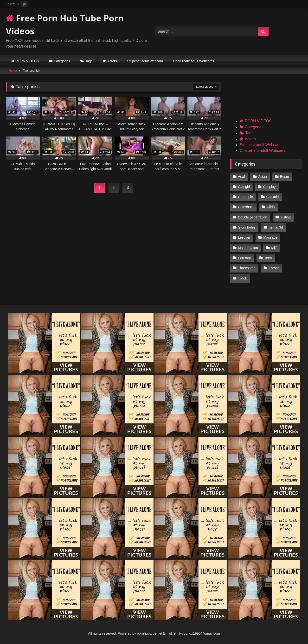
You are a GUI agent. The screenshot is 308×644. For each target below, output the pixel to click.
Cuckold (272, 197)
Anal (241, 177)
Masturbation (248, 248)
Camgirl (244, 187)
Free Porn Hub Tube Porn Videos (65, 25)
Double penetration (253, 217)
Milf (274, 248)
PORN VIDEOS (27, 61)
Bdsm (285, 177)
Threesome (247, 268)
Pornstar (244, 258)
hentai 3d (276, 227)
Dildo (271, 207)
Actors (112, 61)
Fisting (286, 217)
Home (13, 71)
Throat (274, 268)
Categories (62, 61)
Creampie (245, 197)
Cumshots (246, 207)
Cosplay (269, 187)
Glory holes (247, 227)
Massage (270, 237)
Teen (268, 258)
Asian (263, 177)
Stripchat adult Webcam (145, 61)
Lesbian (244, 237)
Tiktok (243, 278)
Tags (89, 61)
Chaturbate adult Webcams (194, 61)
